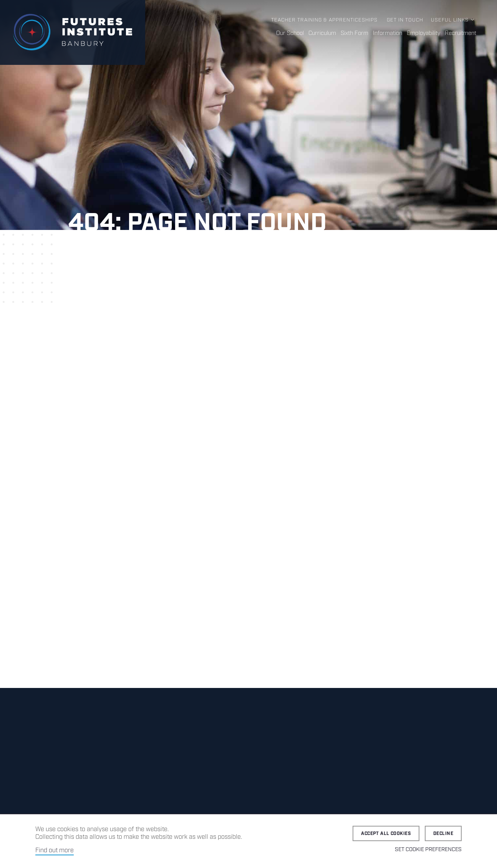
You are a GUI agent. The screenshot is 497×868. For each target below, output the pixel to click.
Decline (443, 834)
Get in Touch (405, 20)
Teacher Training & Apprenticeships (324, 20)
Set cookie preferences (428, 850)
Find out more (55, 851)
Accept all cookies (386, 834)
